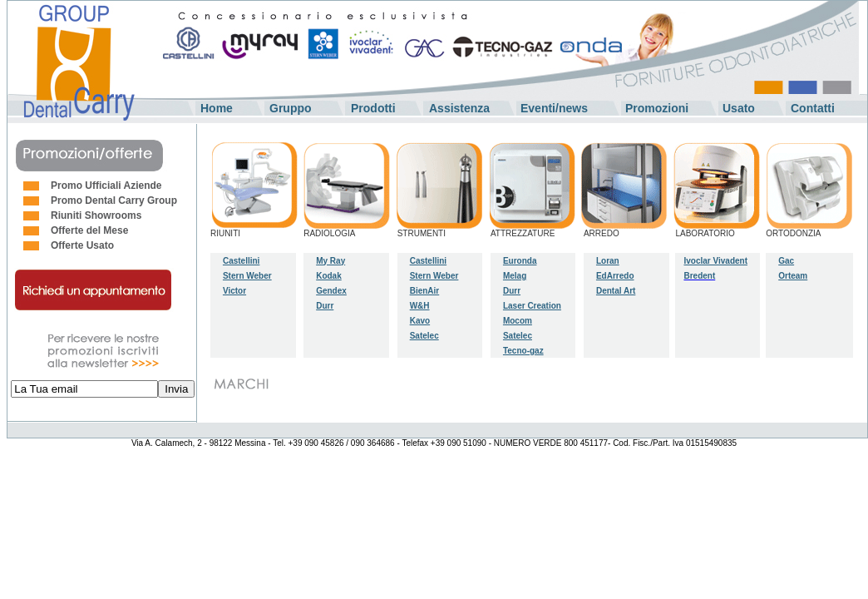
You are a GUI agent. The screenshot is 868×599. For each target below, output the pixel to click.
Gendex (331, 291)
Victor (234, 291)
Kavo (420, 321)
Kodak (329, 276)
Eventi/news (554, 108)
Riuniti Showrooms (96, 215)
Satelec (424, 336)
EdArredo (615, 276)
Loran (608, 261)
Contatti (813, 108)
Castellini (241, 261)
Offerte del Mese (89, 230)
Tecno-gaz (523, 351)
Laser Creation (532, 306)
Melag (515, 276)
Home (217, 108)
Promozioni (657, 108)
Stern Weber (247, 276)
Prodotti (373, 108)
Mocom (518, 321)
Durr (512, 291)
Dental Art (616, 291)
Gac (786, 261)
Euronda (520, 261)
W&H (420, 306)
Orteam (793, 276)
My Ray (330, 261)
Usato (739, 108)
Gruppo (291, 108)
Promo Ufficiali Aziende (106, 186)
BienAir (425, 291)
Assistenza (459, 108)
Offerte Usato (82, 245)
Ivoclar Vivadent (715, 261)
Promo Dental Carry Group (114, 200)
